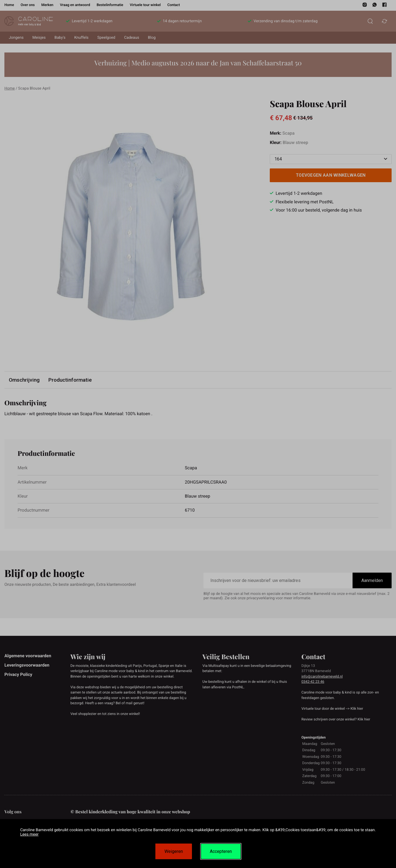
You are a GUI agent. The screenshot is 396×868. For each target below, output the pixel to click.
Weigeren (174, 851)
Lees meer (29, 834)
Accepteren (221, 851)
